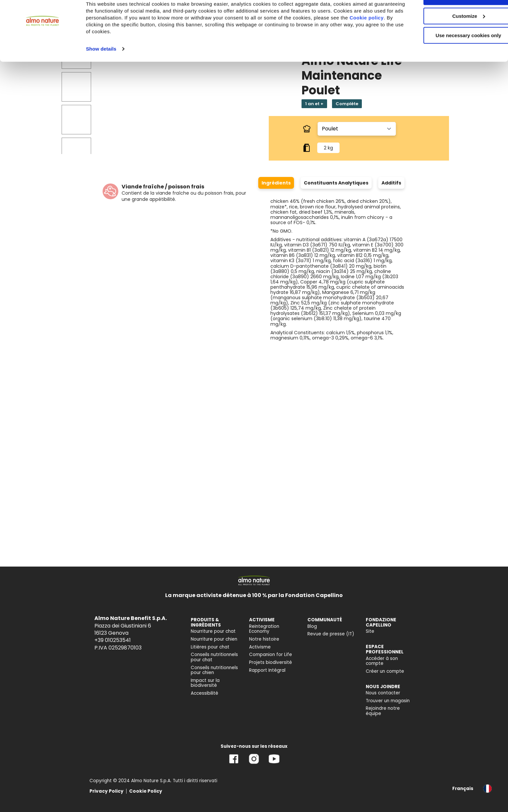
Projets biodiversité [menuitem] (271, 662)
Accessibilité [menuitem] (205, 693)
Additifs (391, 183)
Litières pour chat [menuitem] (210, 647)
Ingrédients (276, 183)
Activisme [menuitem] (260, 647)
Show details (101, 68)
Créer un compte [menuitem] (385, 671)
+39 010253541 (113, 640)
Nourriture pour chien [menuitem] (214, 639)
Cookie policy (112, 44)
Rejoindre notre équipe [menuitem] (383, 711)
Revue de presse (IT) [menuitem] (331, 634)
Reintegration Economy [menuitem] (264, 629)
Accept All (453, 16)
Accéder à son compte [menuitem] (382, 661)
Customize (454, 36)
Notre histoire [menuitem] (264, 639)
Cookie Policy (146, 791)
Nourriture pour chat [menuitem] (213, 631)
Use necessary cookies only (453, 55)
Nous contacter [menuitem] (383, 693)
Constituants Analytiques (336, 183)
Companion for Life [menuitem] (271, 655)
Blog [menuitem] (312, 626)
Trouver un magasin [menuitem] (388, 701)
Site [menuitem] (370, 631)
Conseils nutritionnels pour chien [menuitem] (214, 670)
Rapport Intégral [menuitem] (267, 670)
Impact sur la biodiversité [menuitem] (205, 683)
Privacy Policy (107, 791)
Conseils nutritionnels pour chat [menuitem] (214, 657)
